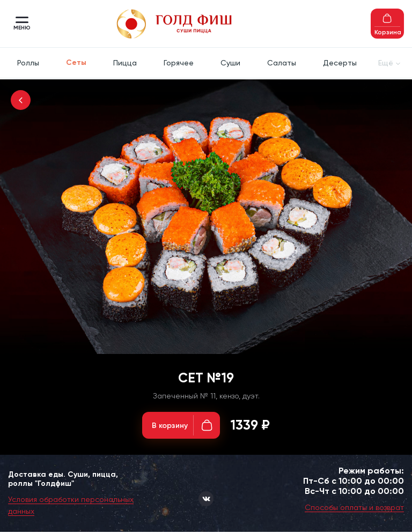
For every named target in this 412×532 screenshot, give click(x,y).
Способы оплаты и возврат (354, 507)
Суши (230, 63)
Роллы (28, 63)
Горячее (179, 63)
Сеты (76, 62)
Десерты (340, 63)
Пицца (125, 63)
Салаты (282, 63)
